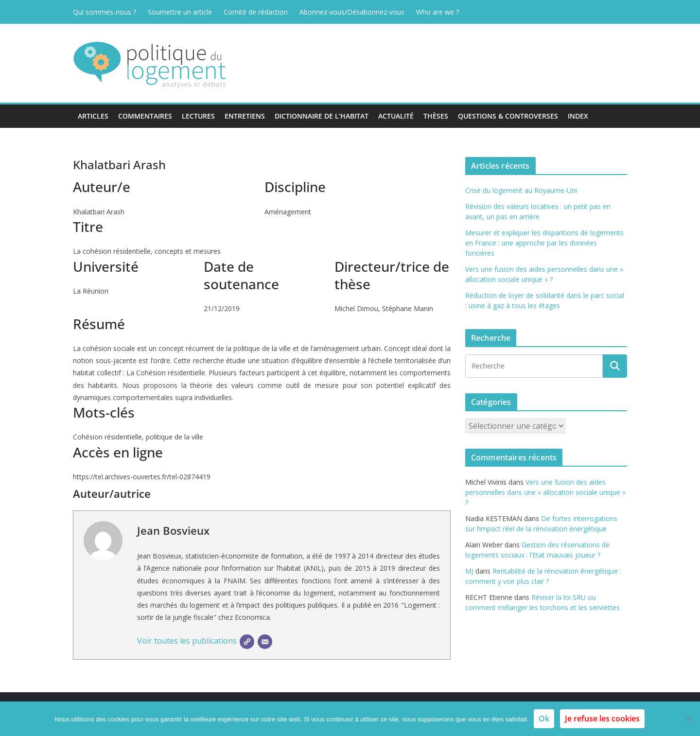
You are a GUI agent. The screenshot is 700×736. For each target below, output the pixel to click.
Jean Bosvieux (173, 530)
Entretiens (245, 116)
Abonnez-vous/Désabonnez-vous (352, 12)
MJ (469, 571)
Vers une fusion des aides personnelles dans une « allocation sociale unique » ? (545, 492)
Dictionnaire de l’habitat (322, 116)
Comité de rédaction (256, 12)
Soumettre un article (180, 12)
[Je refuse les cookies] (688, 719)
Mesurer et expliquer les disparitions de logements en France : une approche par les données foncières (544, 243)
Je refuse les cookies (602, 718)
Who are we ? (437, 12)
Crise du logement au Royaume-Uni (521, 190)
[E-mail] (265, 642)
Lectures (198, 116)
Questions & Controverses (508, 116)
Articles (93, 116)
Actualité (396, 116)
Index (578, 116)
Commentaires (145, 116)
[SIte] (247, 642)
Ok (544, 718)
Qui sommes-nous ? (105, 12)
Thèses (436, 116)
